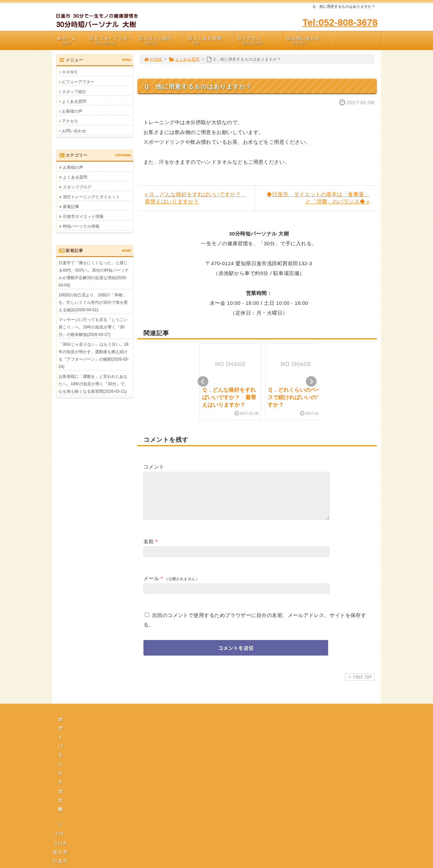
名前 (149, 550)
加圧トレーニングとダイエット (91, 197)
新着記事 (71, 207)
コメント (154, 467)
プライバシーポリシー (219, 790)
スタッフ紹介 (161, 40)
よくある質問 (210, 40)
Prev (203, 382)
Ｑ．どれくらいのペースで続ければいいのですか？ (295, 397)
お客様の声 (72, 111)
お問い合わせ (309, 40)
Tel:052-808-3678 (340, 22)
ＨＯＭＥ (70, 72)
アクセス (259, 40)
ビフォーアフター (112, 40)
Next (311, 382)
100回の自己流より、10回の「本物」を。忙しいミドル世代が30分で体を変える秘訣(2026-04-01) (93, 302)
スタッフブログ (77, 187)
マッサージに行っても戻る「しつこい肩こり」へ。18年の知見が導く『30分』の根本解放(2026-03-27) (93, 327)
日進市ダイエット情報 (83, 216)
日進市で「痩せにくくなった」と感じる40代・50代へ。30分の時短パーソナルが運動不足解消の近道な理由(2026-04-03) (94, 274)
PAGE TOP (359, 685)
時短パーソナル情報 (81, 226)
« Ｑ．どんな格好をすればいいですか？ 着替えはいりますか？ (196, 198)
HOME (153, 59)
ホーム (71, 40)
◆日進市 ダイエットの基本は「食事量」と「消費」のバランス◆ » (318, 198)
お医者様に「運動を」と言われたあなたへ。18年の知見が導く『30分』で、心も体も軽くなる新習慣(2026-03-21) (94, 384)
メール (151, 586)
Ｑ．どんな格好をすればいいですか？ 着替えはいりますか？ (229, 397)
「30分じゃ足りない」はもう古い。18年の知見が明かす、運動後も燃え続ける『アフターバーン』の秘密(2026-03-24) (94, 356)
